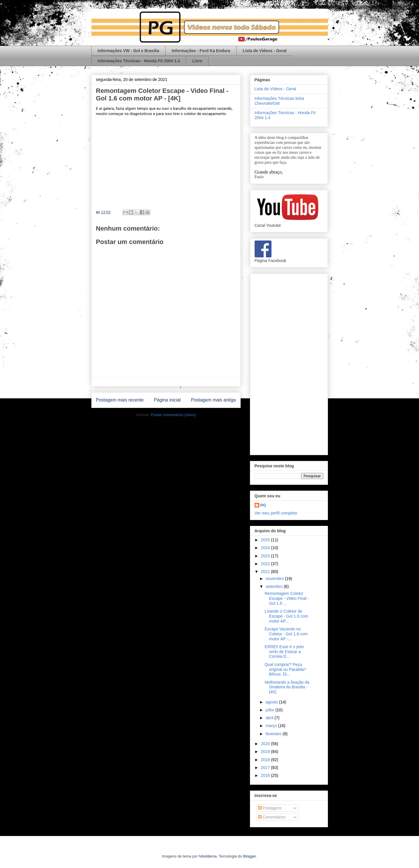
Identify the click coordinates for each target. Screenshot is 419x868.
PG (263, 505)
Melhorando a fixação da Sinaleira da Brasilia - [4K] (287, 687)
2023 (266, 556)
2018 (266, 760)
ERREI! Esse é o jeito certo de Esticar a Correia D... (284, 652)
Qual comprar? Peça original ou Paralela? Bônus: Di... (285, 669)
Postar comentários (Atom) (173, 415)
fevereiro (274, 734)
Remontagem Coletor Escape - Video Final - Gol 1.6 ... (287, 598)
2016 (266, 775)
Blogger (250, 856)
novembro (275, 579)
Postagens (270, 808)
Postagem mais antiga (213, 400)
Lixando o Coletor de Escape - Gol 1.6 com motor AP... (286, 616)
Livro (197, 61)
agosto (272, 702)
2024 (266, 548)
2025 (266, 540)
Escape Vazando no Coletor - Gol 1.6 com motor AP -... (286, 634)
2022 (266, 564)
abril (270, 718)
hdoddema (208, 856)
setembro (275, 586)
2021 (266, 572)
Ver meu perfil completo (276, 513)
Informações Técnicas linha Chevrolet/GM (279, 101)
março (272, 726)
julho (270, 710)
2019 (266, 752)
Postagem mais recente (120, 400)
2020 (266, 744)
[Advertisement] (289, 363)
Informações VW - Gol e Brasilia (129, 51)
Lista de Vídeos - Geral (265, 51)
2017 (266, 768)
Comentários (272, 817)
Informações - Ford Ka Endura (201, 51)
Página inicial (167, 400)
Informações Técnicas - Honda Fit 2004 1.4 (139, 61)
